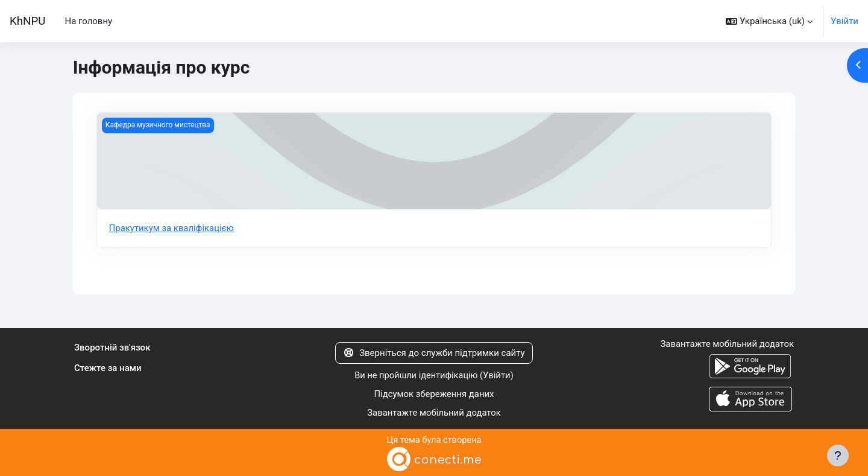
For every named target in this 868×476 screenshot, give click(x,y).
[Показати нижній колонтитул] (838, 455)
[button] (769, 21)
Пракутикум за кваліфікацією (172, 228)
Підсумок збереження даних (434, 394)
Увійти (844, 21)
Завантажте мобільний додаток (434, 413)
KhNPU (27, 21)
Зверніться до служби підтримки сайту (434, 353)
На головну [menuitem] (88, 21)
